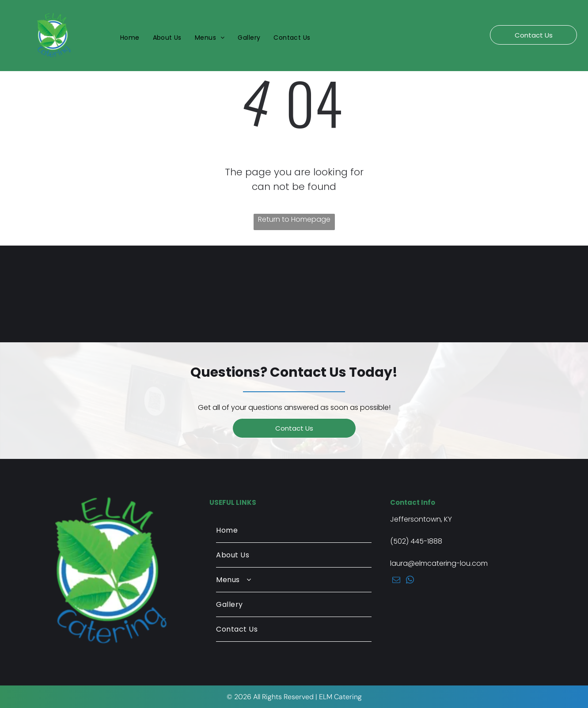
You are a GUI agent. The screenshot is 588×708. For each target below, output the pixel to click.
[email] (396, 581)
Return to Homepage (294, 219)
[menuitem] (130, 38)
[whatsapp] (410, 581)
